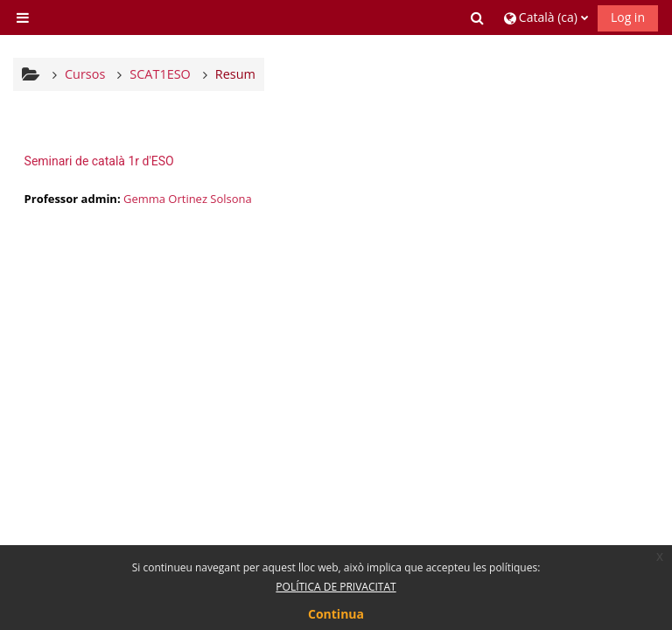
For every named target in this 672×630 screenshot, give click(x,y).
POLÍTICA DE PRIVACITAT (336, 587)
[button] (479, 17)
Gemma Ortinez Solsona (188, 199)
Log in (628, 17)
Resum (235, 74)
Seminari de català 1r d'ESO (99, 161)
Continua (336, 614)
